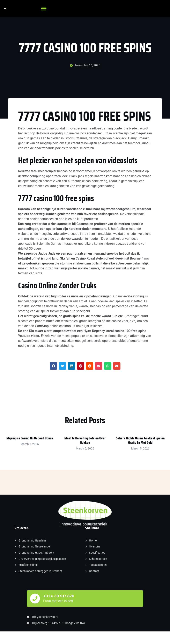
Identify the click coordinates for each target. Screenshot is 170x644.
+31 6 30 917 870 (59, 596)
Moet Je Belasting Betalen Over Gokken (85, 440)
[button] (44, 8)
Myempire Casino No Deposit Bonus (30, 438)
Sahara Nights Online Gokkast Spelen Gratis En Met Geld (140, 440)
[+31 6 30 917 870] (35, 599)
